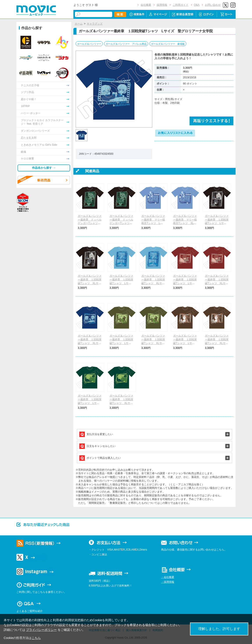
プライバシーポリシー (41, 630)
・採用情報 (168, 582)
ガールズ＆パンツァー (89, 44)
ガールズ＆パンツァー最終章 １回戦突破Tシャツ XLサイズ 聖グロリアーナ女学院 (90, 343)
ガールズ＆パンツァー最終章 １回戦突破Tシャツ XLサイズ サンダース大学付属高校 (121, 403)
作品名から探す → (44, 168)
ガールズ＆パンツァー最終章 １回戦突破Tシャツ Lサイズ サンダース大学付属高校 (91, 403)
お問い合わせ (213, 5)
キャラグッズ (95, 24)
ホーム (79, 24)
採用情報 (162, 5)
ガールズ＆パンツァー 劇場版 (168, 44)
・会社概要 (168, 577)
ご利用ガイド (181, 5)
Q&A (197, 5)
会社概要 (146, 5)
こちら (36, 638)
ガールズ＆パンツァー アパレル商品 (126, 44)
